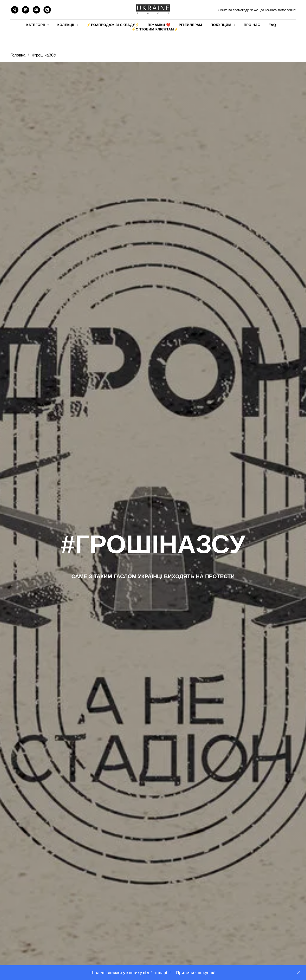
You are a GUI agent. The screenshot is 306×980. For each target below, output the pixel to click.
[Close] (298, 973)
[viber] (26, 10)
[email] (36, 10)
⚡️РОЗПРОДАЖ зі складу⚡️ (113, 25)
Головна (18, 55)
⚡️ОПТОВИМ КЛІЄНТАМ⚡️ (155, 29)
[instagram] (47, 10)
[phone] (15, 10)
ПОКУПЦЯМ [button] (221, 25)
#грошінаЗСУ (44, 55)
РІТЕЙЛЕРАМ (190, 25)
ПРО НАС (252, 25)
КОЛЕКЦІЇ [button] (66, 25)
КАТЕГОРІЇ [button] (36, 25)
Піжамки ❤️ (159, 25)
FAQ (272, 25)
